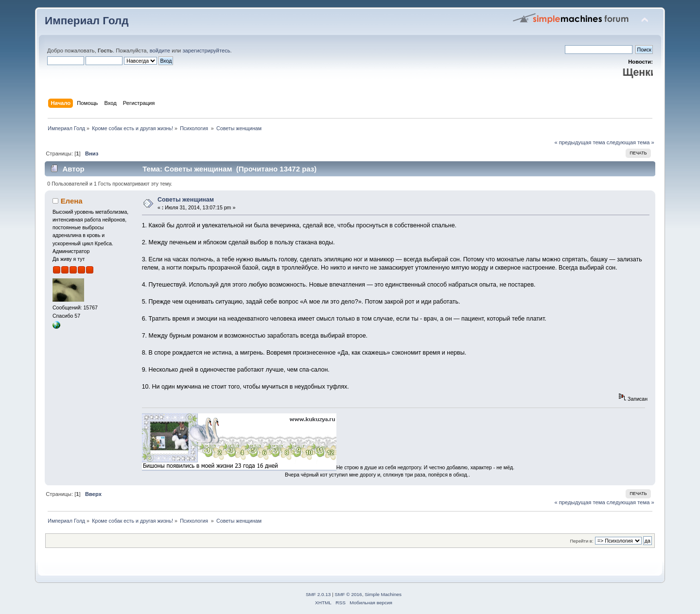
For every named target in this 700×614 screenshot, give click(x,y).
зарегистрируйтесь (206, 51)
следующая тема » (630, 142)
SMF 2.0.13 (318, 594)
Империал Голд (87, 21)
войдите (160, 51)
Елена (72, 201)
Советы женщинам (186, 200)
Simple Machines (383, 594)
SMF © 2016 (349, 594)
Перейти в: (581, 541)
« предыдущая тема (579, 142)
